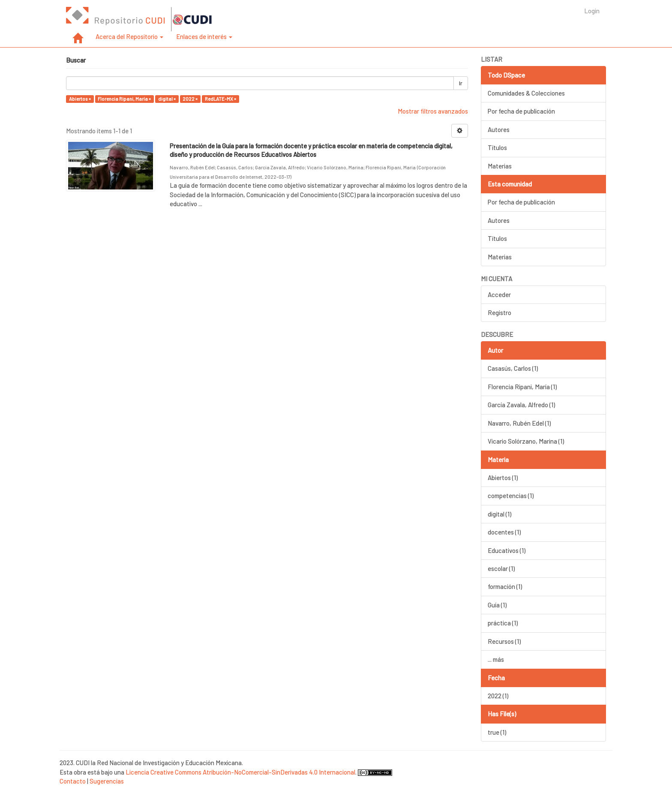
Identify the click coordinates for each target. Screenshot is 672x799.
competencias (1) (511, 496)
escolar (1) (501, 568)
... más (496, 659)
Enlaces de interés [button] (204, 36)
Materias (500, 166)
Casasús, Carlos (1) (513, 368)
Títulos (497, 147)
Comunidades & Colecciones (526, 93)
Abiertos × (80, 99)
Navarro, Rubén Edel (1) (519, 423)
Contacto (73, 781)
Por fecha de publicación (521, 111)
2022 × (190, 99)
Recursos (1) (504, 641)
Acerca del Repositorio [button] (129, 36)
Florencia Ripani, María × (124, 99)
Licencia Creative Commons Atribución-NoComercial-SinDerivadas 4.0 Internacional (240, 772)
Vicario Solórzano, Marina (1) (526, 441)
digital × (167, 99)
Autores (499, 129)
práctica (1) (503, 623)
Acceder (499, 294)
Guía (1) (497, 605)
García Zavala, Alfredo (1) (521, 405)
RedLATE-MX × (220, 99)
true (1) (497, 732)
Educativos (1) (507, 550)
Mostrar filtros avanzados (433, 111)
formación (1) (505, 586)
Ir (461, 83)
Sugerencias (107, 781)
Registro (499, 312)
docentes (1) (504, 532)
